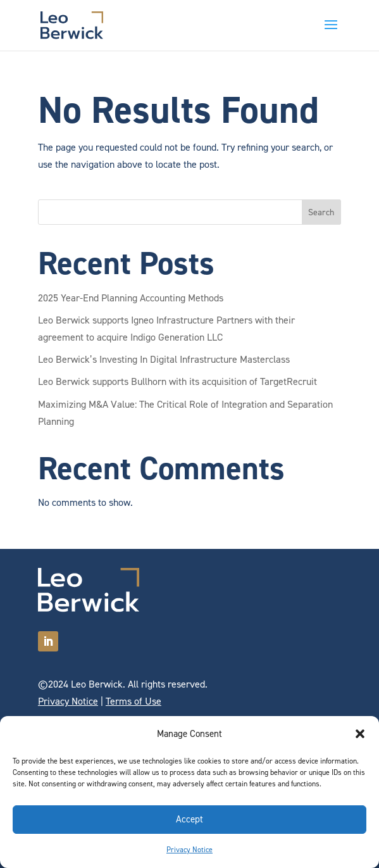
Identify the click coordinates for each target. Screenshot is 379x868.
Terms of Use (134, 701)
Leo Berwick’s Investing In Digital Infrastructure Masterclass (164, 359)
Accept (189, 819)
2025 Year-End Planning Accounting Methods (131, 298)
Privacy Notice (189, 850)
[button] (360, 734)
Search (321, 212)
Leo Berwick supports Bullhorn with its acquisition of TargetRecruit (177, 381)
